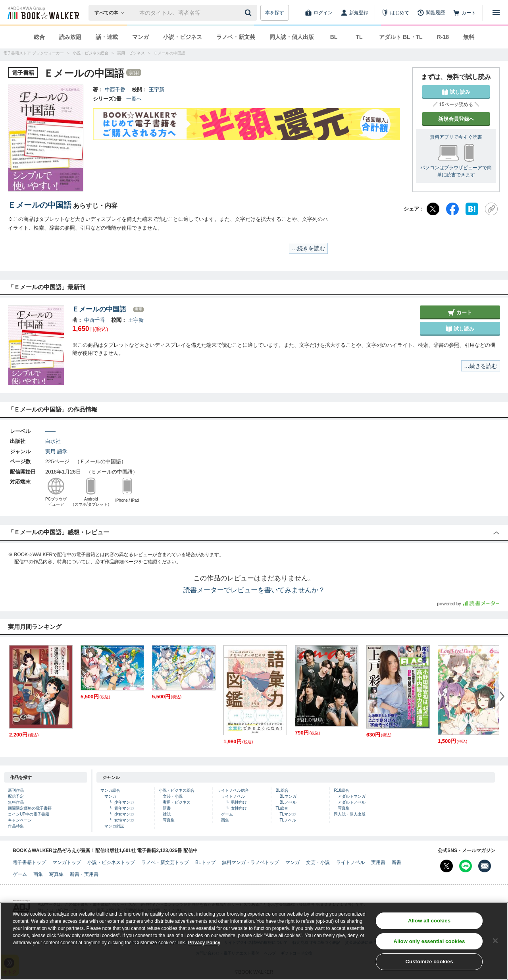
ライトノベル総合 (233, 790)
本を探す (275, 13)
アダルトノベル (352, 802)
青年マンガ (124, 808)
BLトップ (205, 862)
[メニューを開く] (496, 13)
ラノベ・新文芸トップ (165, 862)
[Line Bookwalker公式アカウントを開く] (466, 866)
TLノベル (288, 820)
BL (334, 37)
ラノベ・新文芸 (236, 37)
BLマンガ (288, 796)
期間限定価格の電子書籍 (30, 808)
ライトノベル (233, 796)
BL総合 (282, 790)
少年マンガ (124, 802)
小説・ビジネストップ (111, 862)
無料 (469, 37)
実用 (50, 451)
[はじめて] (395, 13)
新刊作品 (16, 790)
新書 (167, 808)
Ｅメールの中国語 (40, 205)
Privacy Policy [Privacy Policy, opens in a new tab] (204, 946)
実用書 (378, 862)
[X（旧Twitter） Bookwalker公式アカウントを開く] (446, 866)
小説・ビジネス (183, 37)
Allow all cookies (429, 924)
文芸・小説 (173, 796)
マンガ (140, 37)
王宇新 (157, 90)
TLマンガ (288, 814)
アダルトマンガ (352, 796)
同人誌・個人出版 (292, 37)
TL (359, 37)
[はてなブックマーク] (472, 209)
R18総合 (341, 790)
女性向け (239, 808)
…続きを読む (308, 248)
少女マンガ (124, 814)
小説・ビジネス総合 (177, 790)
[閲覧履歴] (431, 13)
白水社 (53, 441)
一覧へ (134, 99)
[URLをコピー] (491, 209)
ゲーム (227, 814)
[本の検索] (112, 13)
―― (50, 431)
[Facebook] (452, 209)
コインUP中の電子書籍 (29, 814)
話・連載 (107, 37)
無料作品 (16, 802)
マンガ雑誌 (114, 826)
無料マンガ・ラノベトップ (250, 862)
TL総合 (282, 808)
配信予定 (16, 796)
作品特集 (16, 826)
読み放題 (70, 37)
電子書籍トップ (29, 862)
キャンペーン (20, 820)
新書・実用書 (84, 874)
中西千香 (115, 90)
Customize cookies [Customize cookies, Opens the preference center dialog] (429, 966)
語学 (62, 451)
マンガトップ (67, 862)
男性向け (239, 802)
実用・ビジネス (177, 802)
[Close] (495, 944)
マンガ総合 (110, 790)
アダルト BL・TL (401, 37)
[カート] (464, 13)
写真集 (169, 820)
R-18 (443, 37)
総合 (39, 37)
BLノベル (288, 802)
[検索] (249, 13)
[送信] (249, 13)
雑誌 (167, 814)
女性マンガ (124, 820)
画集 (225, 820)
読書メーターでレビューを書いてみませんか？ (254, 590)
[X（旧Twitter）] (433, 209)
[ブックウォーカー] (43, 13)
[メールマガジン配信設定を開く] (485, 866)
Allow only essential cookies (429, 945)
